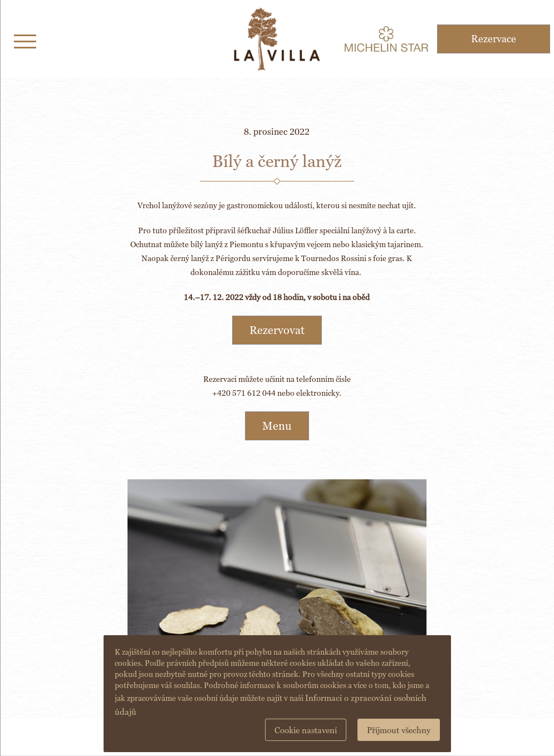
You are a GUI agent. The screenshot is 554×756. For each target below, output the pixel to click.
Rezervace (494, 39)
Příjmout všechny (399, 730)
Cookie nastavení (306, 730)
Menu (277, 426)
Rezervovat (277, 330)
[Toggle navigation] (25, 39)
